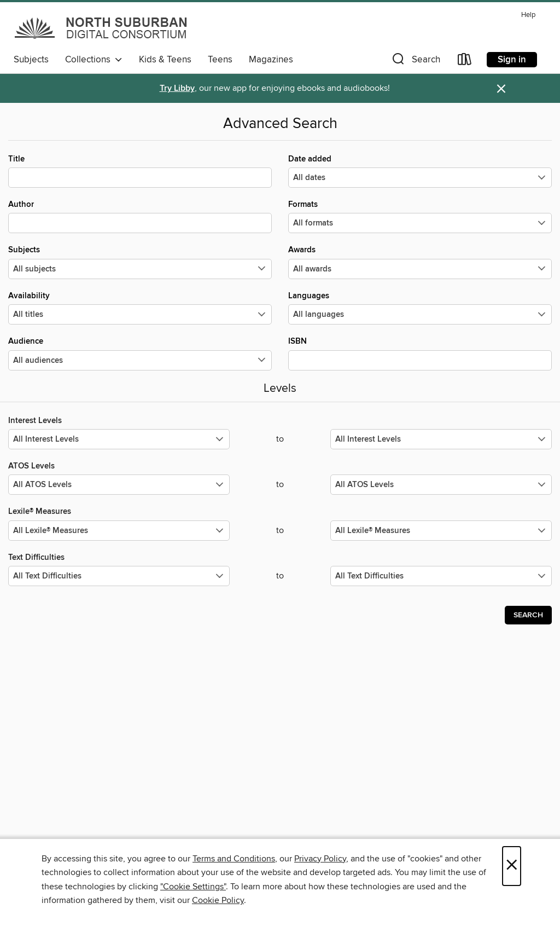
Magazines (271, 60)
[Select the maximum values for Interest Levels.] (441, 439)
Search (528, 615)
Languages (420, 308)
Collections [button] (94, 60)
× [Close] (512, 866)
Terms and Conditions (234, 859)
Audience (140, 353)
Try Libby (177, 88)
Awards (420, 262)
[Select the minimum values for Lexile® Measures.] (119, 531)
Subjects (31, 60)
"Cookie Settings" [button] (193, 887)
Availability (140, 308)
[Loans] (465, 62)
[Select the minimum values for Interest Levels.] (119, 439)
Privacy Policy (320, 859)
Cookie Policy (218, 900)
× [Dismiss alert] (501, 89)
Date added (420, 171)
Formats (420, 216)
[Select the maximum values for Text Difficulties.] (441, 576)
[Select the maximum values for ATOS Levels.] (441, 485)
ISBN (420, 353)
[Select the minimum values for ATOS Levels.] (119, 485)
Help (528, 15)
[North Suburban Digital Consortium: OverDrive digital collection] (102, 28)
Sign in (512, 60)
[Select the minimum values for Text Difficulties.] (119, 576)
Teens (220, 60)
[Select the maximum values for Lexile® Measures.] (441, 531)
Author (140, 216)
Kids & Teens (165, 60)
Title (140, 171)
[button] (415, 62)
